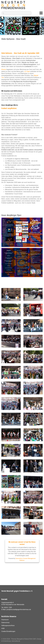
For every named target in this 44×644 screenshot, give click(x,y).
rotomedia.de (16, 641)
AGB (3, 628)
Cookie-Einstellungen (8, 631)
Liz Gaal (27, 71)
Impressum (5, 620)
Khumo (4, 69)
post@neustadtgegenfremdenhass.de (19, 609)
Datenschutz (5, 623)
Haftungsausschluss (8, 625)
